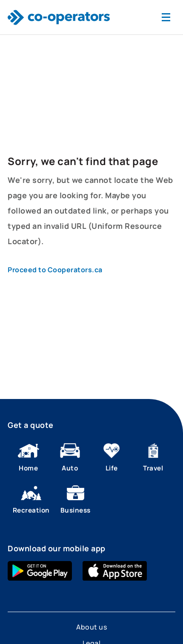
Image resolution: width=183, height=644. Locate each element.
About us (91, 627)
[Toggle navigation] (166, 17)
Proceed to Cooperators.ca (55, 270)
